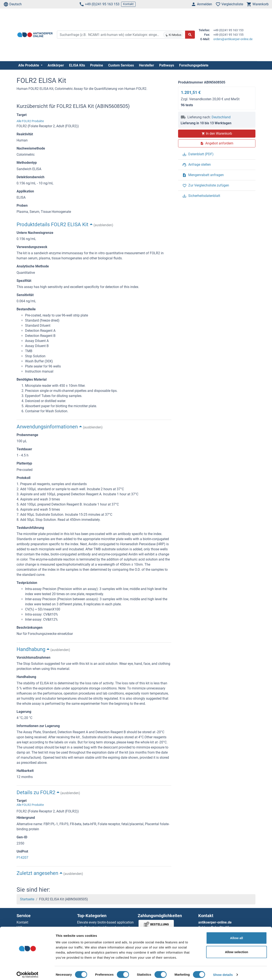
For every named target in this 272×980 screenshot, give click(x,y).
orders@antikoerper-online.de (233, 39)
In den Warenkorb (217, 133)
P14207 (22, 858)
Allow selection (236, 949)
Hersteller (147, 65)
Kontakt (128, 4)
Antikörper (56, 65)
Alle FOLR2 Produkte (30, 121)
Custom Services (121, 65)
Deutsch (13, 4)
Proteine (97, 65)
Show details (223, 972)
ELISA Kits (77, 65)
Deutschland (221, 117)
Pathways (167, 65)
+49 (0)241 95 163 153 (99, 4)
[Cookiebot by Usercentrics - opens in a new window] (28, 972)
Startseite (27, 899)
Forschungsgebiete (194, 65)
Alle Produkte (29, 65)
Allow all (237, 935)
